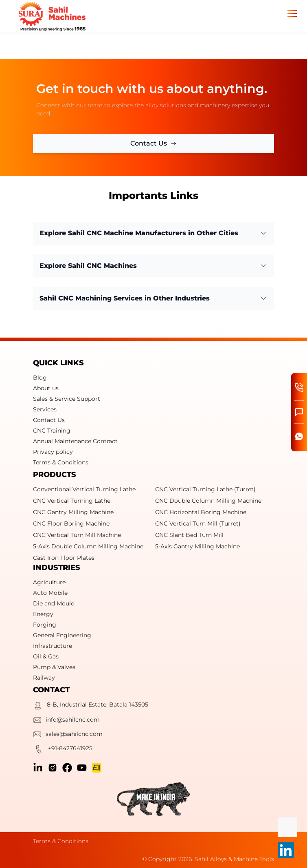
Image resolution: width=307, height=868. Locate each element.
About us (46, 388)
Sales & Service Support (67, 399)
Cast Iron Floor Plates (64, 558)
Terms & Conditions (61, 462)
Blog (40, 378)
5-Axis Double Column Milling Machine (88, 546)
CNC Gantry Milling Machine (73, 512)
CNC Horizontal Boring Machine (201, 512)
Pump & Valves (54, 667)
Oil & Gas (46, 656)
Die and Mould (54, 603)
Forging (45, 625)
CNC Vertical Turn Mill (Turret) (198, 523)
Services (45, 409)
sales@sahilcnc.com (68, 735)
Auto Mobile (50, 593)
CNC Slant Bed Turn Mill (189, 535)
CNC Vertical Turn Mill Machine (77, 535)
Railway (44, 678)
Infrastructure (53, 646)
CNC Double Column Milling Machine (208, 501)
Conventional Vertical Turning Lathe (84, 489)
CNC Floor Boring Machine (71, 523)
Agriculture (49, 582)
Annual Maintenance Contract (75, 441)
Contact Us (49, 420)
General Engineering (62, 635)
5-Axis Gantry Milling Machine (197, 546)
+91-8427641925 (63, 750)
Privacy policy (53, 452)
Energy (43, 614)
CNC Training (52, 431)
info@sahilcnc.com (66, 721)
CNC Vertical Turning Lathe (72, 501)
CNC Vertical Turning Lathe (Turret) (205, 489)
